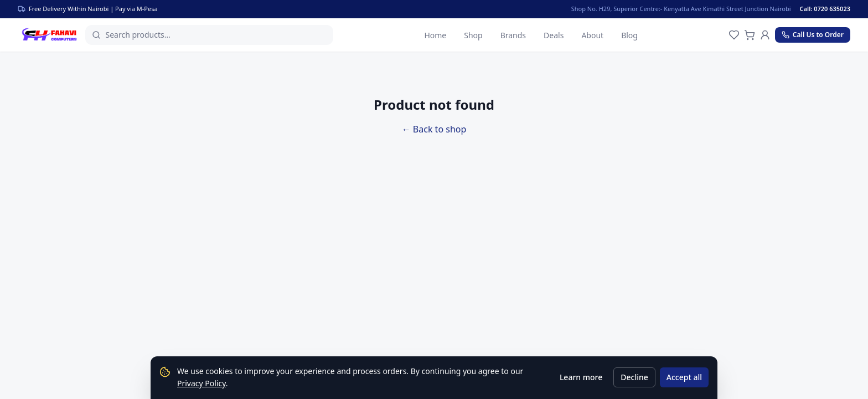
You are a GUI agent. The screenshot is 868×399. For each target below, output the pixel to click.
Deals (554, 35)
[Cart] (750, 35)
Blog (629, 35)
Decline (634, 377)
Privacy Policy (201, 383)
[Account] (765, 35)
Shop (473, 35)
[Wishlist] (734, 35)
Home (435, 35)
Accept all (684, 377)
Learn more (581, 377)
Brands (513, 35)
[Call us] (832, 9)
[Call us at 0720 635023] (813, 35)
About (592, 35)
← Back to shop (434, 129)
